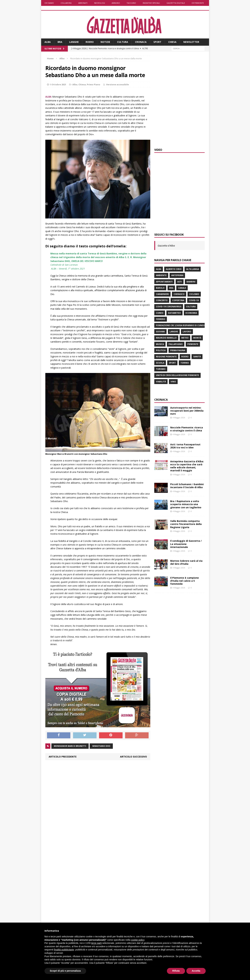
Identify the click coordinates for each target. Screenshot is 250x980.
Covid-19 (194, 300)
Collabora (66, 3)
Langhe (74, 42)
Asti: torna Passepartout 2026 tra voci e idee (185, 446)
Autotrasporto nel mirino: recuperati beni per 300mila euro (187, 411)
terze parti (96, 943)
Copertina (178, 300)
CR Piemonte (198, 3)
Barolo (160, 288)
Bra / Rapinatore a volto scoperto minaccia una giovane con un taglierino (186, 504)
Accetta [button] (196, 971)
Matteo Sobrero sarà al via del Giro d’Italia (186, 562)
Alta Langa (193, 269)
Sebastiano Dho (101, 746)
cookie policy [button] (138, 940)
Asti (180, 282)
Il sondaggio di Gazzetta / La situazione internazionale (186, 544)
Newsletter (191, 42)
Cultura (123, 42)
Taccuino (131, 3)
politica (161, 350)
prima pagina (178, 350)
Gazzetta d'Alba (166, 246)
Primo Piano (94, 84)
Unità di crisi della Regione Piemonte (177, 375)
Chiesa (172, 42)
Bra (60, 42)
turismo (161, 369)
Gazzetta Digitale (176, 3)
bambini (191, 282)
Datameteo (174, 313)
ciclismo (194, 294)
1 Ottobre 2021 (58, 84)
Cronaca (141, 42)
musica (160, 344)
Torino (185, 363)
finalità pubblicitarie (64, 950)
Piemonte (193, 344)
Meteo (185, 338)
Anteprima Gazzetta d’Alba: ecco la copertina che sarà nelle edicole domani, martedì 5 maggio (187, 466)
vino (173, 382)
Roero (90, 42)
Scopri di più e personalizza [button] (65, 971)
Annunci (116, 3)
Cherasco (179, 294)
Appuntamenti (164, 282)
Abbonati (83, 3)
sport (172, 363)
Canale (182, 288)
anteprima (177, 275)
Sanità (197, 357)
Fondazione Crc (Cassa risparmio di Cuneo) (181, 325)
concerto (162, 300)
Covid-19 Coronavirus (169, 307)
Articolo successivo (133, 757)
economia (191, 313)
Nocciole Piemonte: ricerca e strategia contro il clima (187, 429)
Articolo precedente (63, 757)
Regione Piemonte (166, 357)
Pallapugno (176, 344)
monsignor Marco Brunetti (70, 746)
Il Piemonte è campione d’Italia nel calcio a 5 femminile (185, 581)
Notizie (105, 42)
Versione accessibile (117, 84)
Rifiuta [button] (176, 971)
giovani (160, 332)
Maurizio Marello (166, 338)
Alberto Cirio (174, 269)
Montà (197, 338)
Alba (48, 42)
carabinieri (162, 294)
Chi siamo (49, 3)
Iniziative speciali (151, 3)
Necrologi (100, 3)
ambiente (161, 275)
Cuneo (160, 313)
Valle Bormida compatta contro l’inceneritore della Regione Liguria (186, 524)
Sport (157, 42)
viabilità (161, 382)
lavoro (187, 332)
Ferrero (161, 319)
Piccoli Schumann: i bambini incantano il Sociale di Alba (187, 486)
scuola (160, 363)
